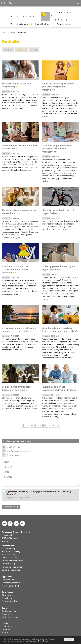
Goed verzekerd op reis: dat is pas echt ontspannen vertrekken (59, 87)
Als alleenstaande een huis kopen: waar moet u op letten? (60, 329)
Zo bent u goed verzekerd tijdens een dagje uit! (16, 388)
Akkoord (69, 640)
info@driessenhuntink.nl (18, 451)
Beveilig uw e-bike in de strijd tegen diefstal (59, 212)
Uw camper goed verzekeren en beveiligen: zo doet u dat (20, 329)
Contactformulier (9, 611)
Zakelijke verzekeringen (11, 570)
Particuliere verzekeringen (12, 567)
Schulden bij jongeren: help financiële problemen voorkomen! (57, 149)
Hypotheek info (8, 580)
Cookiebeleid (7, 626)
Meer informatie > (44, 641)
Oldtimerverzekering (10, 558)
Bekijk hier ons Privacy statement (18, 498)
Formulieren (7, 598)
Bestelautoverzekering (11, 551)
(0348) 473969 (13, 447)
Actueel (12, 33)
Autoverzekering (9, 548)
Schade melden (14, 455)
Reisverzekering (8, 564)
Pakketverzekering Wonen (13, 561)
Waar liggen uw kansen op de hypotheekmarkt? (59, 268)
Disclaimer (6, 629)
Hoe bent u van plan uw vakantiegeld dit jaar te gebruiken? (15, 269)
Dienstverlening (8, 595)
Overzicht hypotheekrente (13, 583)
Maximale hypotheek (11, 586)
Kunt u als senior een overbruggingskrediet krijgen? (59, 388)
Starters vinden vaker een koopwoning (16, 85)
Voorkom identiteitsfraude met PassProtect (19, 147)
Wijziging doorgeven (10, 617)
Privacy (5, 632)
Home (4, 33)
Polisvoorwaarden (9, 601)
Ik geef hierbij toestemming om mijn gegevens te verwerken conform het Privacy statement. (39, 493)
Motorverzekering (9, 555)
